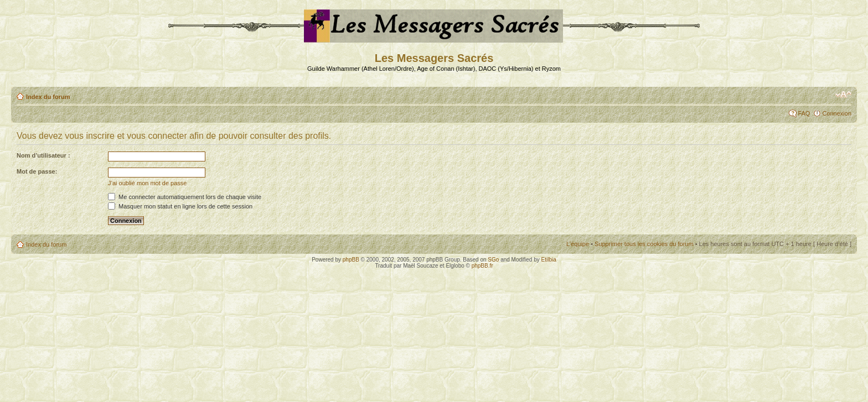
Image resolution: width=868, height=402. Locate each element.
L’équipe (578, 244)
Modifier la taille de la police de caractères (843, 95)
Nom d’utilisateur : (43, 155)
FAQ (804, 113)
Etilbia (549, 260)
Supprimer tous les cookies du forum (644, 244)
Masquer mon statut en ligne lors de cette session (180, 206)
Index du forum (48, 97)
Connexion (837, 113)
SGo (493, 260)
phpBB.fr (482, 266)
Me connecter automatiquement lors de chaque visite (185, 197)
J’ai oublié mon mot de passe (147, 183)
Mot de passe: (37, 171)
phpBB (351, 260)
